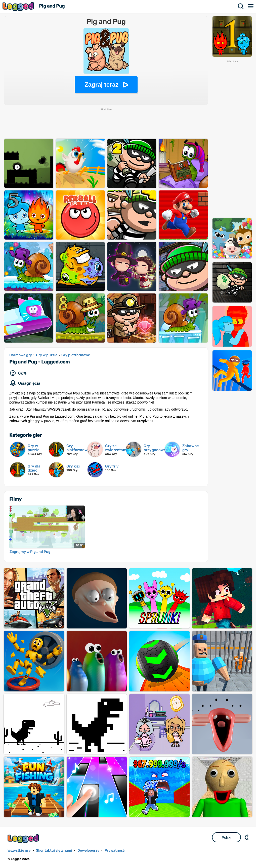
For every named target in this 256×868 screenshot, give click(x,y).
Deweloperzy (88, 850)
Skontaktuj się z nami (54, 850)
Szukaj (241, 6)
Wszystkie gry (19, 850)
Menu (251, 6)
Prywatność (115, 850)
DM (247, 837)
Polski (226, 838)
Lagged (19, 6)
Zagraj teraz (101, 85)
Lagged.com (24, 839)
